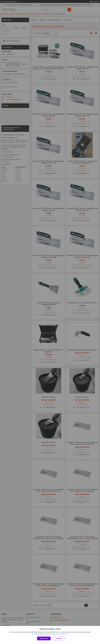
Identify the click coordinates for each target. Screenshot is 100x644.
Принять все (44, 638)
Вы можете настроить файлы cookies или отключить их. (49, 634)
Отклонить (59, 638)
